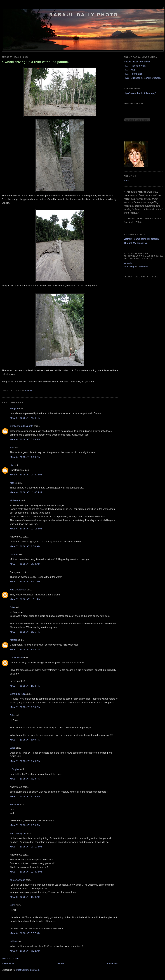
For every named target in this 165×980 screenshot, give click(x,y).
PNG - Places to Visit (135, 66)
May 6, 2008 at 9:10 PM (25, 457)
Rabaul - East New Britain (137, 62)
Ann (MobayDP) (18, 833)
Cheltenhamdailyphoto (21, 426)
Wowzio (128, 263)
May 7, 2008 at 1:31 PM (25, 599)
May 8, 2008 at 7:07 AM (25, 933)
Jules (13, 607)
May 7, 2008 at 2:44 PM (25, 650)
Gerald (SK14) (17, 694)
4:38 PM (29, 391)
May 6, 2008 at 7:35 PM (25, 439)
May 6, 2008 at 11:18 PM (26, 529)
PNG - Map (130, 70)
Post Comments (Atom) (28, 970)
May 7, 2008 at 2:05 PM (25, 632)
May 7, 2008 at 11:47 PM (26, 872)
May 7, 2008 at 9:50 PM (25, 825)
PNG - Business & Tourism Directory (142, 78)
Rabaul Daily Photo (84, 15)
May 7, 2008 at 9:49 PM (25, 796)
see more (143, 267)
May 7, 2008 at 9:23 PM (25, 779)
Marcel (13, 640)
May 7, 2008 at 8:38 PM (25, 707)
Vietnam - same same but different (142, 239)
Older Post (113, 963)
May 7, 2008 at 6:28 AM (25, 564)
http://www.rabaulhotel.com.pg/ (140, 93)
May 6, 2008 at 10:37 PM (26, 475)
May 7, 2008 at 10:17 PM (26, 847)
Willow (13, 941)
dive (12, 465)
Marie (13, 483)
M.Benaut (15, 500)
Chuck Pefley (17, 658)
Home (61, 963)
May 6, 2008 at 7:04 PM (25, 418)
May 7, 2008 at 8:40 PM (25, 740)
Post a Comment (10, 958)
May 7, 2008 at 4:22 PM (25, 686)
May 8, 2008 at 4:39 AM (25, 897)
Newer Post (8, 963)
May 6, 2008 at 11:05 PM (26, 492)
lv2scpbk (14, 769)
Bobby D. (15, 804)
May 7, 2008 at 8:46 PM (25, 761)
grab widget (130, 267)
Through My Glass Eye (136, 243)
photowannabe (17, 880)
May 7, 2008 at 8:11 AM (25, 582)
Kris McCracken (18, 590)
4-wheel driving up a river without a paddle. (35, 62)
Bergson (14, 408)
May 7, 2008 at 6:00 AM (25, 546)
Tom (12, 447)
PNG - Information (133, 74)
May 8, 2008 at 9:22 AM (25, 951)
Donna (13, 554)
